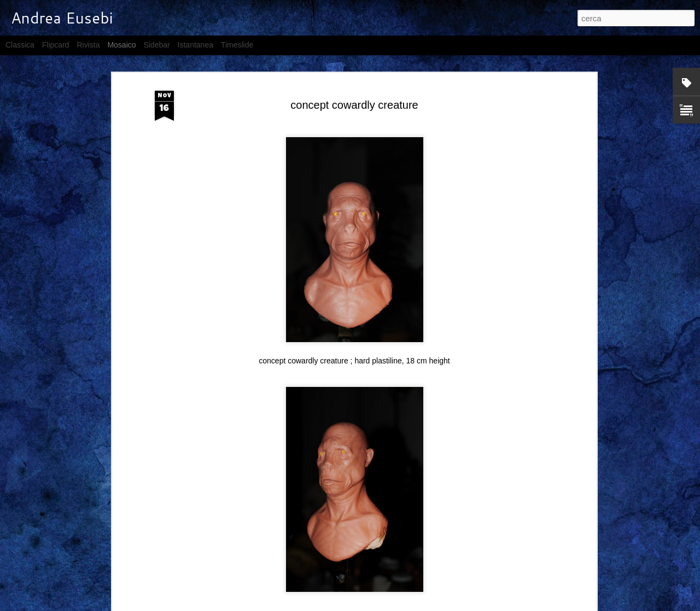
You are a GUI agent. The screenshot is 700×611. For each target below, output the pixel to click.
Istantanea (196, 45)
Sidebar (156, 45)
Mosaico (121, 45)
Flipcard (56, 45)
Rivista (88, 45)
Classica (20, 45)
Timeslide (237, 45)
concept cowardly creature (354, 105)
